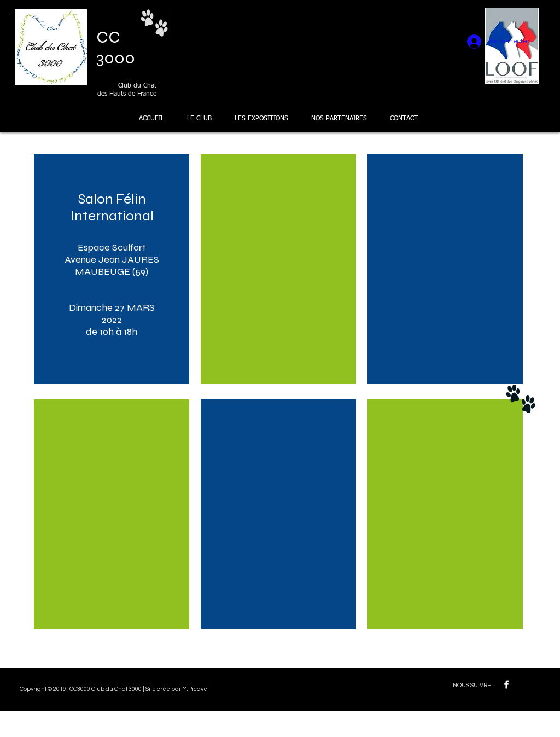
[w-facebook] (506, 684)
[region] (112, 269)
